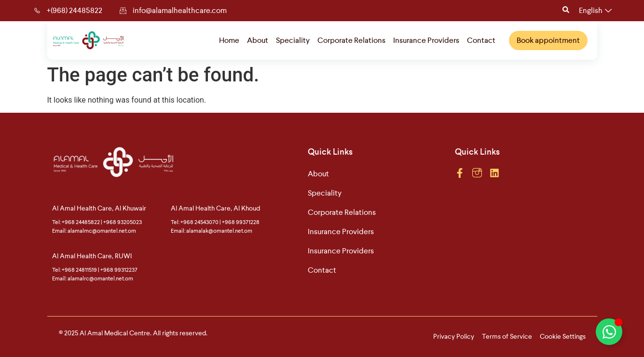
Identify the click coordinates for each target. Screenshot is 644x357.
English (595, 11)
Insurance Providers (426, 40)
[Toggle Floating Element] (609, 332)
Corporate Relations (351, 40)
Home (229, 40)
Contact (481, 40)
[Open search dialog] (566, 10)
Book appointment (548, 40)
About (258, 40)
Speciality (293, 40)
